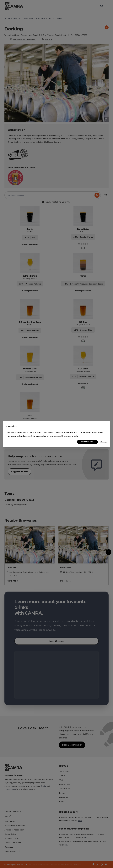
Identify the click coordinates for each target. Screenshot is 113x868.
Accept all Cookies (87, 442)
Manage (104, 442)
